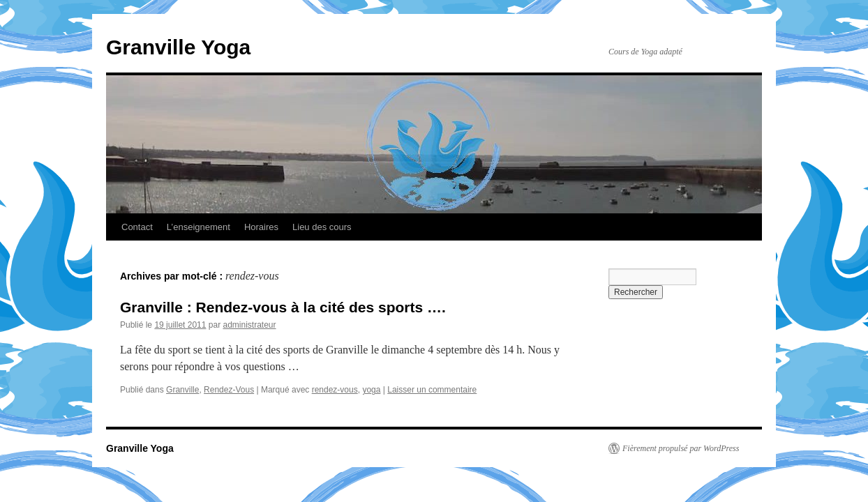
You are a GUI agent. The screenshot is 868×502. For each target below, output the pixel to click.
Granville (182, 390)
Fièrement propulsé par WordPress (681, 448)
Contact (137, 227)
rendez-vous (335, 390)
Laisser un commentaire (432, 390)
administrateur (249, 325)
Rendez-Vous (229, 390)
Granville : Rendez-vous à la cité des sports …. (283, 307)
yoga (371, 390)
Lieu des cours (322, 227)
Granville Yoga (178, 47)
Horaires (261, 227)
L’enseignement (199, 227)
